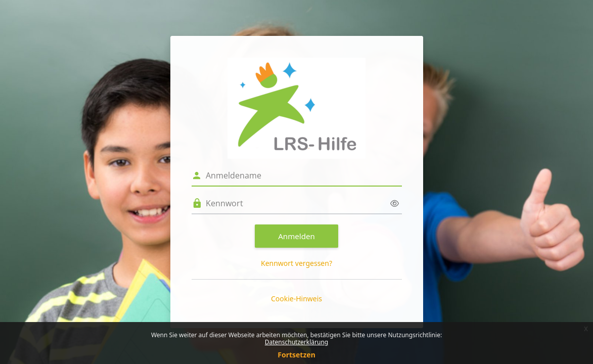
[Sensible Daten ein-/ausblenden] (395, 203)
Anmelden (296, 236)
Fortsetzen (296, 355)
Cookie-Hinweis (296, 299)
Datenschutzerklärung (296, 342)
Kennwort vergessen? (296, 263)
